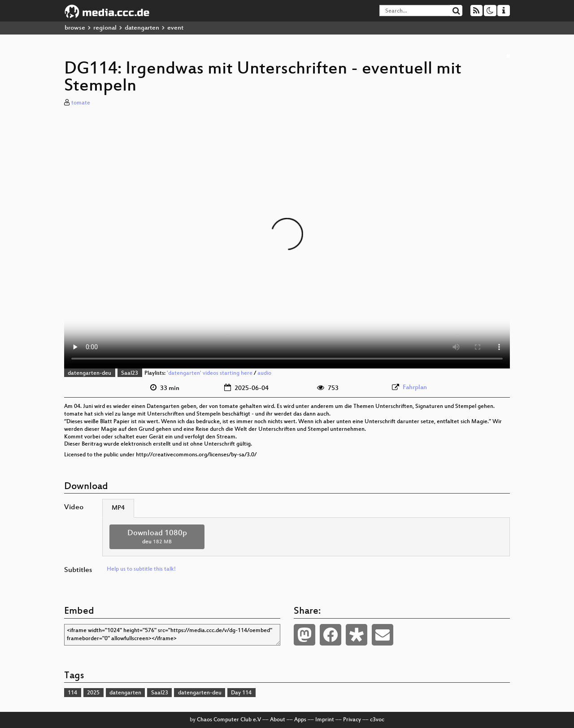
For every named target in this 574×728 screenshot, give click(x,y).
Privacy (352, 720)
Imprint (325, 720)
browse (75, 28)
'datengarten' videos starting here (210, 373)
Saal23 (130, 373)
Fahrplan (415, 388)
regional (105, 28)
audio (264, 373)
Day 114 (241, 693)
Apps (300, 720)
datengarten (142, 28)
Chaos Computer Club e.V (229, 720)
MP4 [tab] (118, 508)
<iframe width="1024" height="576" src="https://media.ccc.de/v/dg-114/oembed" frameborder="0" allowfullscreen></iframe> (172, 635)
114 (72, 693)
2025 (93, 693)
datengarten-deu (89, 373)
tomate (81, 103)
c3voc (377, 720)
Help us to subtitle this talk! (141, 569)
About (278, 720)
